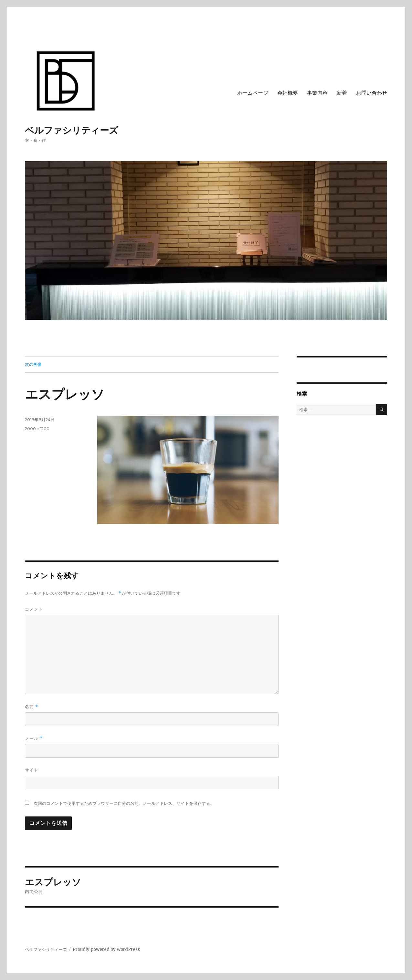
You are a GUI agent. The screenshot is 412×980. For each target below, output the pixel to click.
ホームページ (253, 93)
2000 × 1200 (37, 429)
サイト (32, 770)
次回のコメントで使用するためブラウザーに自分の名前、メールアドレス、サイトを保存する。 (124, 803)
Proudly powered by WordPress (106, 949)
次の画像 (33, 364)
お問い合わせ (372, 93)
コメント (34, 609)
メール (34, 738)
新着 (342, 93)
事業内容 (317, 93)
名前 (32, 707)
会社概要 (288, 93)
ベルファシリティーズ (72, 130)
